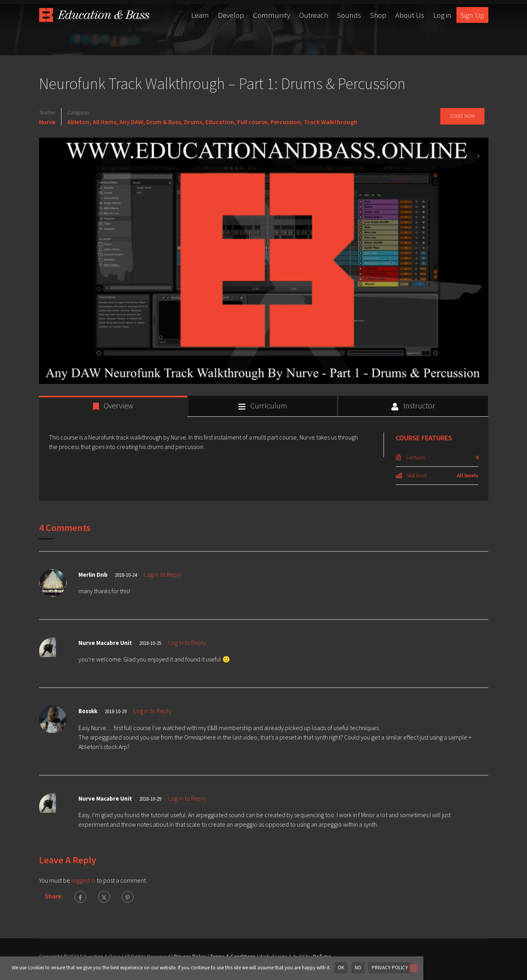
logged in (83, 880)
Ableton (78, 122)
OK (341, 968)
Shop (378, 15)
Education (220, 122)
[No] (413, 968)
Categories (78, 113)
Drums (193, 122)
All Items (104, 122)
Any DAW (131, 122)
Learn (200, 15)
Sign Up (472, 15)
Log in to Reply (163, 574)
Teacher (47, 113)
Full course (252, 122)
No (358, 968)
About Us (410, 15)
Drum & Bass (164, 122)
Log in (442, 15)
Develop (231, 15)
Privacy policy (389, 968)
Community (272, 15)
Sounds (349, 15)
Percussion (286, 122)
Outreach (314, 15)
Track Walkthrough (331, 122)
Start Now (462, 116)
